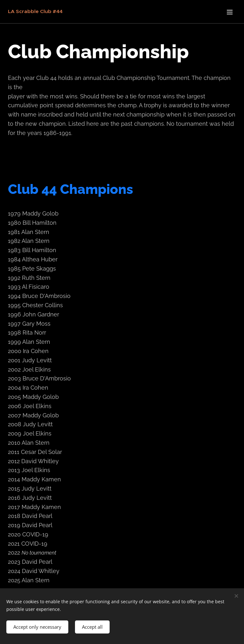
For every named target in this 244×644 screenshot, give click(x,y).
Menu (230, 12)
